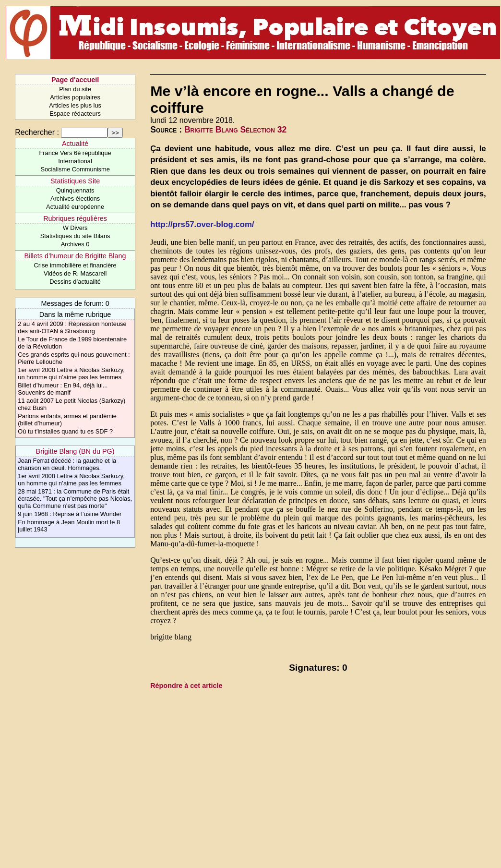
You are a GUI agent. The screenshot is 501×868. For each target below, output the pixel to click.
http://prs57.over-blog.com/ (202, 224)
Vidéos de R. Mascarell (75, 273)
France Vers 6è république (75, 153)
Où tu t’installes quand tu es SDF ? (65, 431)
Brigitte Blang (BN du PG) (75, 451)
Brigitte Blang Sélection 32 (235, 130)
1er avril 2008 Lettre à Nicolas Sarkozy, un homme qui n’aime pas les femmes (71, 374)
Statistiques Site (75, 181)
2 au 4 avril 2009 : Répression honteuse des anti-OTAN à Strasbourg (72, 327)
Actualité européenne (75, 207)
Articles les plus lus (75, 105)
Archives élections (75, 199)
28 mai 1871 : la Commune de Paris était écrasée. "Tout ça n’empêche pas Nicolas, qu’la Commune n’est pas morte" (75, 499)
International (75, 161)
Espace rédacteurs (75, 114)
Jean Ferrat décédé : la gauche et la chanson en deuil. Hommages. (67, 464)
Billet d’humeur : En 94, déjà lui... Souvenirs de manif (63, 389)
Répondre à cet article (186, 686)
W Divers (75, 228)
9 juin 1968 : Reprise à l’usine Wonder (70, 514)
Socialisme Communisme (75, 169)
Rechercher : (37, 132)
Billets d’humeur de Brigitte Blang (75, 256)
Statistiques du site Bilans (75, 236)
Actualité (75, 144)
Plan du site (75, 89)
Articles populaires (75, 97)
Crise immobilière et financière (75, 265)
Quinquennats (75, 190)
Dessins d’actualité (75, 282)
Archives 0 (75, 244)
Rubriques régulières (75, 218)
